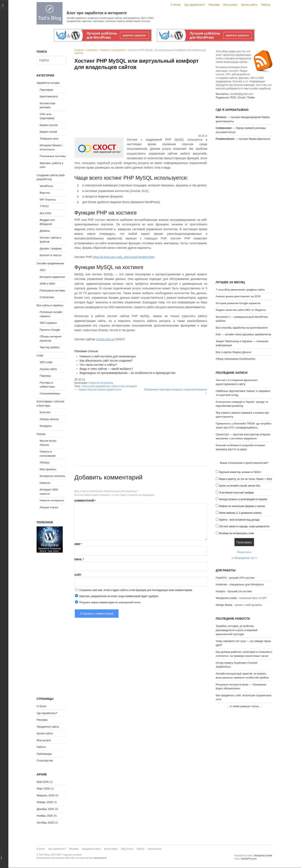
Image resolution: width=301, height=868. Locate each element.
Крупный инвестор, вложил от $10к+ (240, 472)
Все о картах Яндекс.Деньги (233, 352)
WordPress (46, 186)
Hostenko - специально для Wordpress (240, 584)
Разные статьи (49, 507)
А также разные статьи (244, 706)
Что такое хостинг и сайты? (98, 365)
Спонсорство (45, 761)
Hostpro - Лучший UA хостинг (234, 591)
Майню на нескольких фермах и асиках (242, 506)
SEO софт (46, 362)
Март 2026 (43, 789)
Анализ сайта (48, 369)
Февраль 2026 (45, 795)
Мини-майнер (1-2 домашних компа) (240, 513)
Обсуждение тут (244, 558)
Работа (266, 5)
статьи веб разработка (96, 386)
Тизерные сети (49, 139)
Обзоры (45, 462)
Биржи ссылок (49, 125)
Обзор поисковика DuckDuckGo (236, 359)
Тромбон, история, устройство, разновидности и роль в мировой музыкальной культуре (237, 630)
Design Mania (224, 605)
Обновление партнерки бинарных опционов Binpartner (176, 390)
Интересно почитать (52, 476)
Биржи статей (48, 132)
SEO (43, 270)
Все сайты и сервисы (50, 305)
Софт (40, 355)
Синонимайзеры (50, 393)
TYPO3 (44, 206)
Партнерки (46, 90)
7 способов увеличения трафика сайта (240, 290)
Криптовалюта (49, 96)
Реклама (214, 5)
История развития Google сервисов (238, 303)
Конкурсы (46, 426)
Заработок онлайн (48, 83)
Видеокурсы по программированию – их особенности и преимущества (128, 373)
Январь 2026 (45, 802)
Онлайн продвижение (50, 263)
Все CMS (45, 213)
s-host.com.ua (105, 339)
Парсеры (45, 376)
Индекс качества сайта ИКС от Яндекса (241, 310)
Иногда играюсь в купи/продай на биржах (243, 499)
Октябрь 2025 (45, 823)
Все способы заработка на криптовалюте (242, 328)
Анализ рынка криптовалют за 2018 (238, 296)
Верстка (45, 193)
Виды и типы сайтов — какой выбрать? (106, 369)
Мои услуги (230, 5)
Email (79, 559)
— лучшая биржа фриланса (243, 139)
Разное (41, 434)
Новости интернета (113, 50)
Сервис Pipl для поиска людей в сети (100, 390)
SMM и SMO (47, 284)
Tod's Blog (50, 13)
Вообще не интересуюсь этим (236, 533)
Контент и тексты (50, 255)
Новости (92, 50)
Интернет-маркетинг (52, 277)
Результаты (244, 552)
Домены (45, 231)
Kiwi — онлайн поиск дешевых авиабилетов (243, 334)
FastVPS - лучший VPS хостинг (235, 578)
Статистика (47, 297)
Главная (79, 50)
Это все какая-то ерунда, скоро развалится (244, 526)
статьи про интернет (124, 386)
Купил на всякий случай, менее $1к (240, 486)
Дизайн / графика (51, 248)
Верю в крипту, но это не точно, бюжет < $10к (246, 479)
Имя (78, 544)
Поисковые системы (52, 290)
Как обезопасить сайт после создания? (106, 361)
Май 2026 (43, 782)
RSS (233, 97)
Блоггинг (45, 412)
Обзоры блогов (49, 419)
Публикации (44, 754)
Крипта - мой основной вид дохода (239, 520)
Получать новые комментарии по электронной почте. (108, 602)
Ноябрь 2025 (45, 816)
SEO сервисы (48, 323)
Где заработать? (195, 5)
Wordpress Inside (226, 598)
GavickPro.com (249, 859)
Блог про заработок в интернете (97, 13)
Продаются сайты (48, 727)
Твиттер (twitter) (50, 347)
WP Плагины (48, 200)
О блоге (175, 5)
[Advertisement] (141, 103)
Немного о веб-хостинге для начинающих (108, 356)
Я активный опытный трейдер (236, 493)
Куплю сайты (249, 5)
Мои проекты (48, 469)
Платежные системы (53, 156)
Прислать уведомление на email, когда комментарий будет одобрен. (117, 596)
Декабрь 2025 (45, 809)
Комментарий (85, 501)
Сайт (78, 575)
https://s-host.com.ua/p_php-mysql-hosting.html (123, 257)
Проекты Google (50, 330)
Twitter (251, 97)
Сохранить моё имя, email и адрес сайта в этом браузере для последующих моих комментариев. (136, 590)
